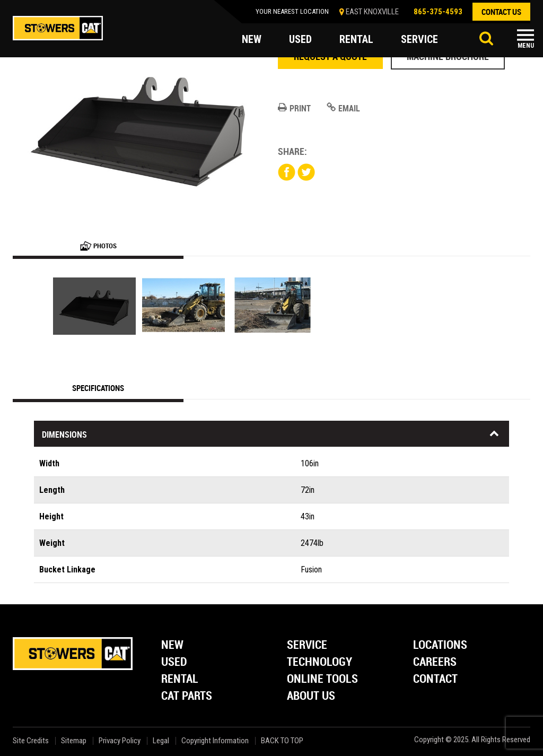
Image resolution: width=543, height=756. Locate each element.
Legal (161, 741)
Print (294, 108)
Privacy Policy (120, 741)
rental (356, 39)
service (419, 39)
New (172, 645)
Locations (440, 645)
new (252, 39)
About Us (311, 696)
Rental (180, 679)
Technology (319, 662)
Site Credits (31, 741)
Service (307, 645)
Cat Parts (187, 696)
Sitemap (74, 741)
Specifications (98, 388)
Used (174, 662)
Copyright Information (215, 741)
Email (343, 108)
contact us (501, 12)
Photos (98, 246)
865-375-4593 (438, 12)
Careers (435, 662)
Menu (526, 46)
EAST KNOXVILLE (372, 12)
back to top (283, 741)
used (300, 39)
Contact (435, 679)
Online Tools (322, 679)
